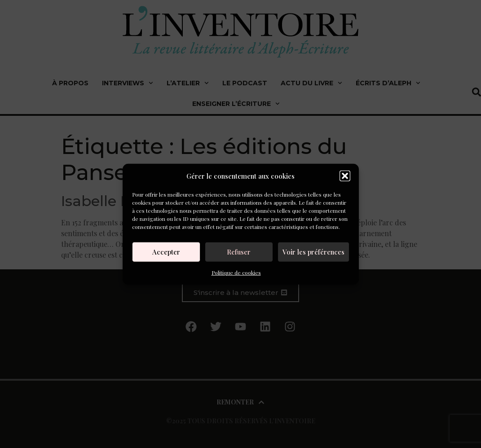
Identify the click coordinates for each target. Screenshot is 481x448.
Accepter (166, 252)
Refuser (239, 252)
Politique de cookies (236, 272)
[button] (345, 176)
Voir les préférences (313, 252)
